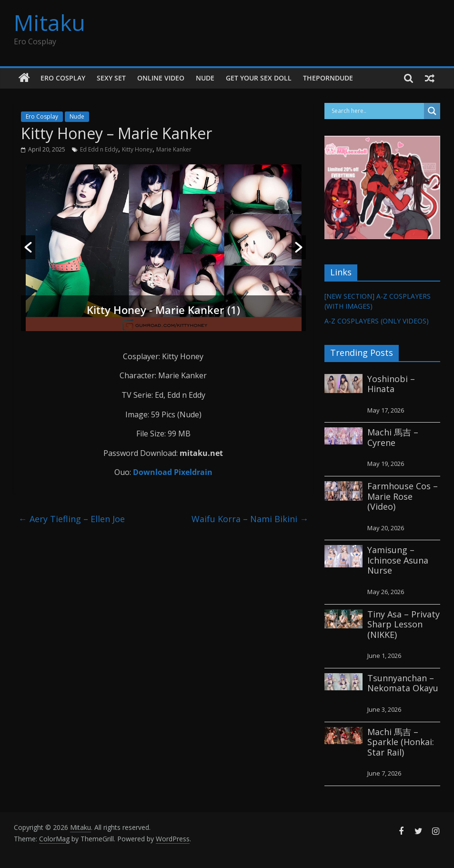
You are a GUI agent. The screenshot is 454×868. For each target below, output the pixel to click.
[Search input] (377, 111)
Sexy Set (111, 78)
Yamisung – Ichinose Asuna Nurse (398, 560)
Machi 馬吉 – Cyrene (393, 437)
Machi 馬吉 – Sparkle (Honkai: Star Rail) (401, 742)
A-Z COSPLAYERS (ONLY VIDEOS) (377, 321)
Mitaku (50, 22)
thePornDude (328, 78)
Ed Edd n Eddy (99, 149)
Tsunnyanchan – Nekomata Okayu (403, 683)
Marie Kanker (174, 149)
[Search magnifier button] (432, 111)
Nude (205, 78)
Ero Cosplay (63, 78)
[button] (28, 247)
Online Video (161, 78)
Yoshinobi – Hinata (391, 384)
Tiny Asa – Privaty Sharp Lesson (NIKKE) (404, 624)
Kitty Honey (137, 149)
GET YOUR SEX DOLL (259, 78)
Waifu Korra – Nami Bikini (250, 519)
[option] (164, 248)
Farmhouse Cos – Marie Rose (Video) (403, 496)
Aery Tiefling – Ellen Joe (72, 519)
